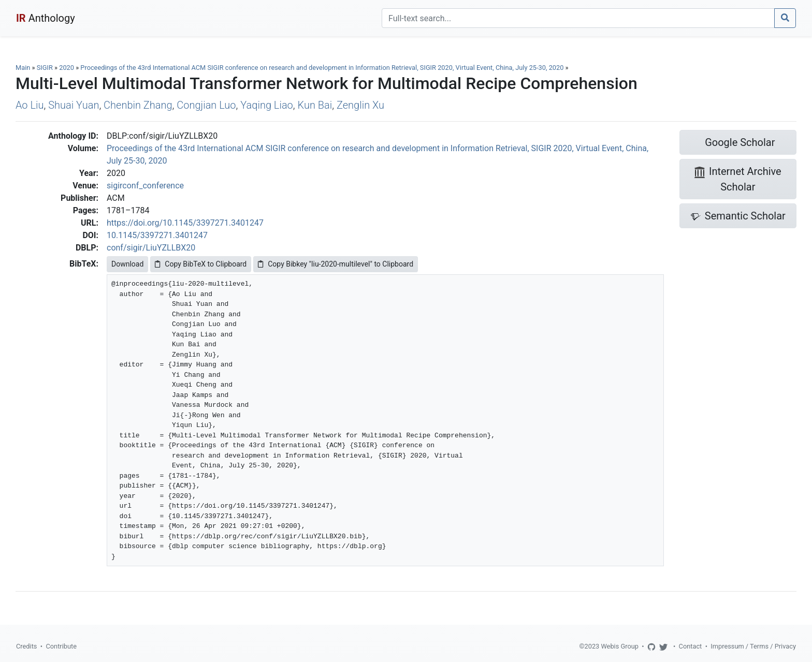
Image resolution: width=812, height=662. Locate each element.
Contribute (61, 646)
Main (23, 68)
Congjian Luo (206, 105)
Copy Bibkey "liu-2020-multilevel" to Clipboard (336, 264)
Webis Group (620, 646)
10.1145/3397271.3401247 (157, 235)
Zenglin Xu (360, 105)
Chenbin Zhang (138, 105)
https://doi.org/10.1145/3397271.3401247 (185, 223)
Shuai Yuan (74, 105)
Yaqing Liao (267, 105)
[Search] (578, 18)
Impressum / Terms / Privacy (753, 646)
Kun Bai (315, 105)
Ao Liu (30, 105)
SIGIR (45, 68)
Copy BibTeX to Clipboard (201, 264)
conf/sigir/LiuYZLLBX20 (151, 248)
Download (127, 264)
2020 (67, 68)
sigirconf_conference (145, 186)
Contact (691, 646)
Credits (26, 646)
